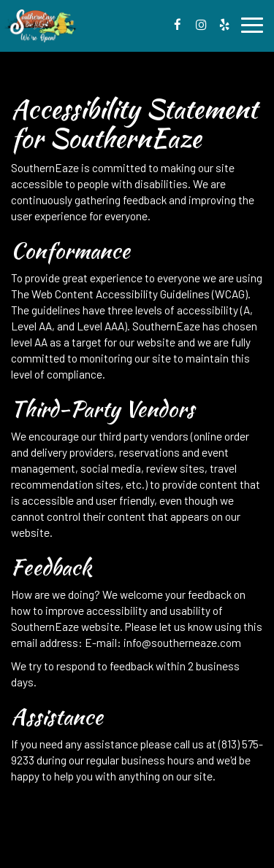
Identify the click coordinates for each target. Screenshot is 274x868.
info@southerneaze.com (182, 643)
